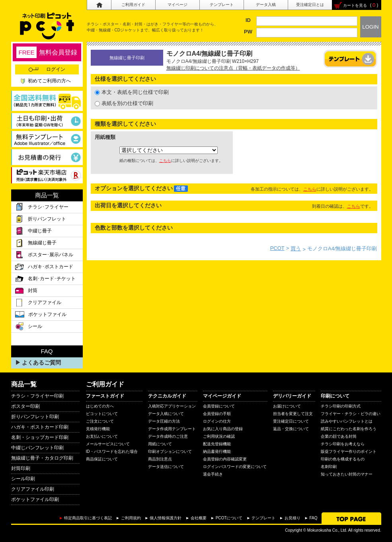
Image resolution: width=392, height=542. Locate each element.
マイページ (177, 5)
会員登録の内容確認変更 (225, 459)
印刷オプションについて (170, 451)
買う (296, 249)
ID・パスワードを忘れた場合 (112, 451)
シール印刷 (23, 479)
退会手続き (213, 474)
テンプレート (222, 5)
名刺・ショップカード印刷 (40, 437)
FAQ (313, 518)
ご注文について (100, 421)
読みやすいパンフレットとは (347, 421)
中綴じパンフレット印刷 (37, 448)
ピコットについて (102, 414)
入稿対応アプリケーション (172, 406)
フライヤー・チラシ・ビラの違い (351, 414)
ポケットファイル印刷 (35, 499)
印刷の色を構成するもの (343, 459)
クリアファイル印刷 (33, 489)
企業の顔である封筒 (339, 436)
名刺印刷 (329, 467)
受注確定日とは (310, 5)
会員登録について (219, 406)
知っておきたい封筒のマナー (347, 474)
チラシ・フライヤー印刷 (37, 396)
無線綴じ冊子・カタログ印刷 (42, 458)
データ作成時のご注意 (168, 436)
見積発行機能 (98, 429)
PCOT (277, 248)
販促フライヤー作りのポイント (349, 451)
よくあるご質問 (41, 363)
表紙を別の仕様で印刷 (124, 103)
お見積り (293, 518)
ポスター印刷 (25, 406)
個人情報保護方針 (166, 518)
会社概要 (199, 518)
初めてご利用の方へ (49, 81)
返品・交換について (291, 429)
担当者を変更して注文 (293, 414)
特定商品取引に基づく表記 (88, 518)
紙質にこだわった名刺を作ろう (349, 429)
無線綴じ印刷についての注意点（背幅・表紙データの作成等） (233, 68)
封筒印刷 (21, 468)
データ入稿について (166, 414)
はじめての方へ (100, 406)
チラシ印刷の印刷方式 (341, 406)
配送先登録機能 (217, 444)
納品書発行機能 (217, 451)
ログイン (47, 69)
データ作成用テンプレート (172, 429)
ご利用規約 (131, 518)
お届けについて (287, 406)
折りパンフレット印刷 (35, 417)
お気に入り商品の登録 (223, 429)
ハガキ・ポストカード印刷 (40, 427)
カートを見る (355, 5)
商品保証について (102, 459)
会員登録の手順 (217, 414)
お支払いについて (102, 436)
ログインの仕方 (217, 421)
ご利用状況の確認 (219, 436)
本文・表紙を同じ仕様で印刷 (132, 92)
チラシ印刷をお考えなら (343, 444)
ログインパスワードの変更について (235, 467)
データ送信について (166, 467)
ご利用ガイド (133, 5)
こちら (165, 161)
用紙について (160, 444)
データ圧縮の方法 (164, 421)
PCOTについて (229, 518)
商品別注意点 (160, 459)
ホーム (99, 5)
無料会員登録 (47, 52)
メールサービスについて (108, 444)
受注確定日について (291, 421)
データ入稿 (266, 5)
